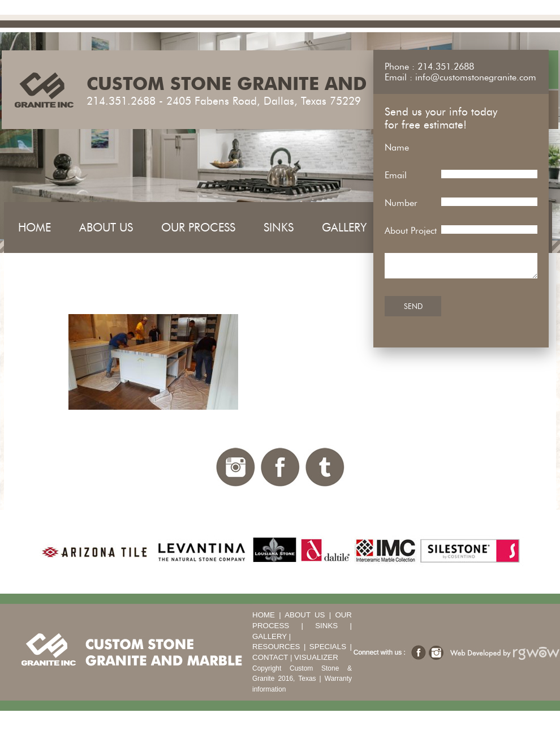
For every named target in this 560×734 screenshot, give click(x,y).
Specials (328, 647)
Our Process (198, 228)
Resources (276, 647)
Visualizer (316, 657)
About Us (106, 228)
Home (35, 228)
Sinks (279, 228)
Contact (270, 657)
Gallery (344, 228)
